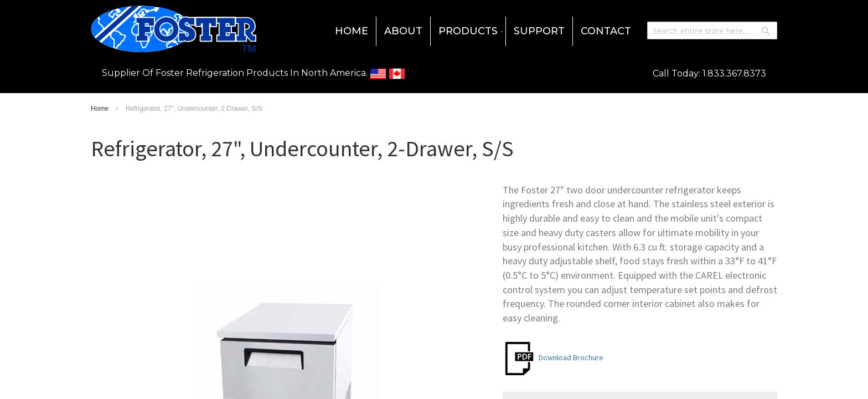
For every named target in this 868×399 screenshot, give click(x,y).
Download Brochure (553, 357)
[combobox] (712, 30)
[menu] (434, 31)
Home (100, 109)
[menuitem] (352, 31)
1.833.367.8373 (734, 73)
